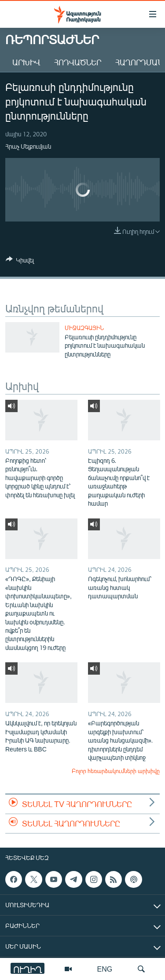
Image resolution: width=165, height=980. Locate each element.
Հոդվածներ (78, 62)
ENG (105, 969)
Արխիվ (26, 62)
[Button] (20, 262)
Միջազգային (84, 328)
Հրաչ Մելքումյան (28, 146)
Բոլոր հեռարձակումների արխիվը (116, 771)
